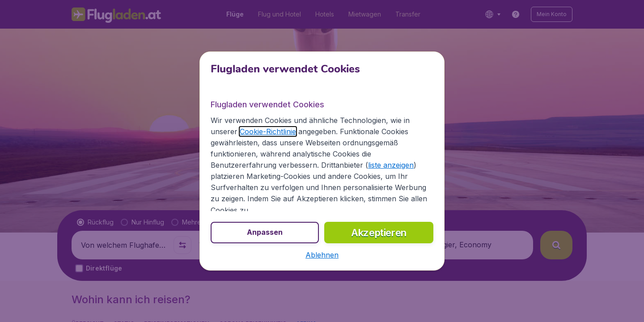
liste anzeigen (391, 165)
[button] (322, 255)
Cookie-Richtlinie (268, 131)
